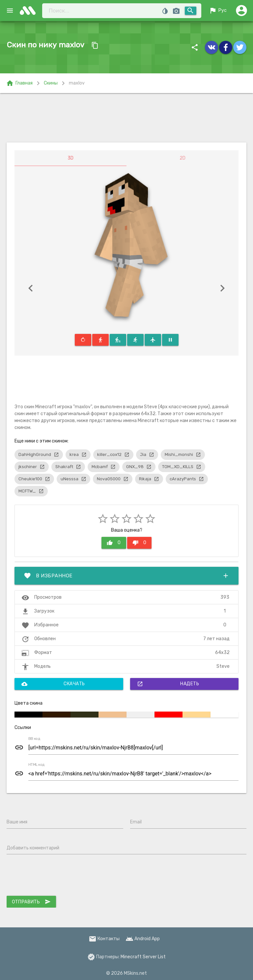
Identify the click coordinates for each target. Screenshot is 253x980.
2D (183, 158)
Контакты (104, 939)
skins (30, 11)
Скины (51, 83)
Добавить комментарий (33, 848)
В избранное (126, 576)
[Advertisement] (126, 118)
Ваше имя (17, 822)
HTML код (37, 765)
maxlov (77, 83)
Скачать (53, 684)
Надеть (168, 684)
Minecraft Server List (143, 957)
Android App (143, 939)
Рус (218, 11)
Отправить (31, 902)
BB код (34, 739)
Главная (19, 83)
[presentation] (57, 876)
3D (70, 158)
